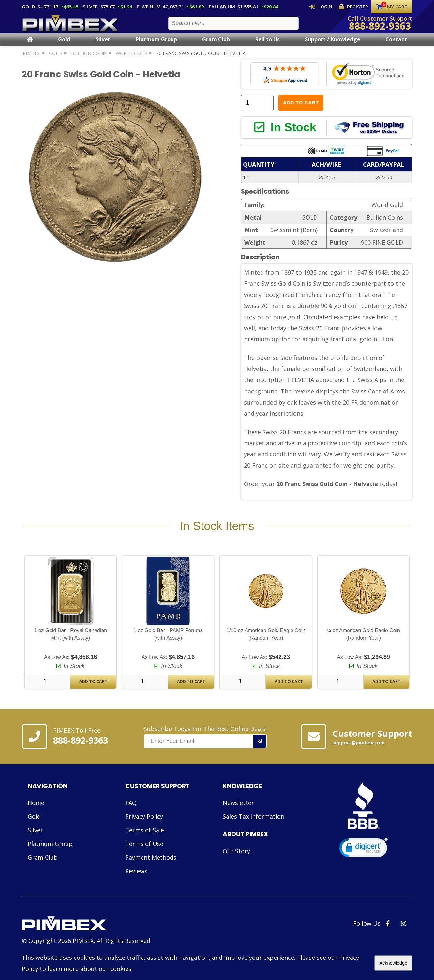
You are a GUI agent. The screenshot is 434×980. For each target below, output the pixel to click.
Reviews (136, 880)
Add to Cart (301, 109)
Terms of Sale (145, 839)
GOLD (55, 59)
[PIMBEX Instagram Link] (404, 932)
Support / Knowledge (333, 45)
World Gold (131, 59)
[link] (364, 858)
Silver (103, 45)
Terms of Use (144, 853)
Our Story (236, 859)
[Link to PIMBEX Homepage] (87, 933)
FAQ (131, 811)
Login (326, 7)
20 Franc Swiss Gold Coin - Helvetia (201, 59)
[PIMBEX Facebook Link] (388, 932)
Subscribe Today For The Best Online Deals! (205, 745)
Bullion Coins (89, 59)
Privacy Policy (144, 825)
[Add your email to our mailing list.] (260, 750)
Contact (396, 45)
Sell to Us (268, 45)
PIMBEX (31, 59)
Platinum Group (156, 45)
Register (355, 7)
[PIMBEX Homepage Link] (71, 26)
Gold (64, 45)
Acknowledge (393, 963)
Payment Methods (151, 866)
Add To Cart (93, 690)
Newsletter (238, 811)
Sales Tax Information (254, 825)
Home (36, 811)
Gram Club (216, 45)
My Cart (392, 7)
